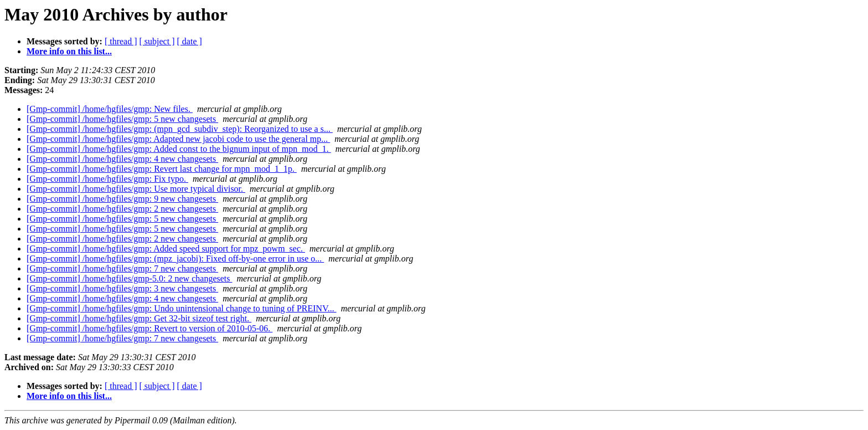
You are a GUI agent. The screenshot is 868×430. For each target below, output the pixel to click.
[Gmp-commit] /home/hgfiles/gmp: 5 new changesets (122, 119)
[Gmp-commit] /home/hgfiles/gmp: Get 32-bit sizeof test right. (139, 318)
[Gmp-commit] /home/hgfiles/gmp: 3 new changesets (122, 288)
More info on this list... (69, 51)
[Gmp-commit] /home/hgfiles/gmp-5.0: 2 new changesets (129, 278)
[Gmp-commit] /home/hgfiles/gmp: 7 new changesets (122, 268)
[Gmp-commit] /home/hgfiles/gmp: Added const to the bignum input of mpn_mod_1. (179, 149)
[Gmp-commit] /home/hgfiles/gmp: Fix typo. (107, 179)
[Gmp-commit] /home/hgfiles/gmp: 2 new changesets (122, 209)
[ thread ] (121, 41)
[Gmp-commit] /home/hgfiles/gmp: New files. (110, 109)
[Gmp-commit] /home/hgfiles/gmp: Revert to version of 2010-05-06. (149, 328)
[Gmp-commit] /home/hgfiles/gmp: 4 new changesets (122, 159)
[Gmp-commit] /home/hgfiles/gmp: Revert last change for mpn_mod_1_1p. (162, 169)
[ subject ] (157, 41)
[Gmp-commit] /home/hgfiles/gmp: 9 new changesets (122, 199)
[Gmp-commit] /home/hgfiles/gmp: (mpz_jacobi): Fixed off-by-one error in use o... (175, 258)
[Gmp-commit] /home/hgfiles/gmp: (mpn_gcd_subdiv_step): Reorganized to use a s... (180, 129)
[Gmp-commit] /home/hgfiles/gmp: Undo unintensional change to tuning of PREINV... (182, 308)
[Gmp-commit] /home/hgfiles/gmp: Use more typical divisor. (136, 189)
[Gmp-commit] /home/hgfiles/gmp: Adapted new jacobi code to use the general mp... (178, 139)
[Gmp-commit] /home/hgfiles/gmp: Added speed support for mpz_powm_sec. (166, 249)
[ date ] (190, 41)
